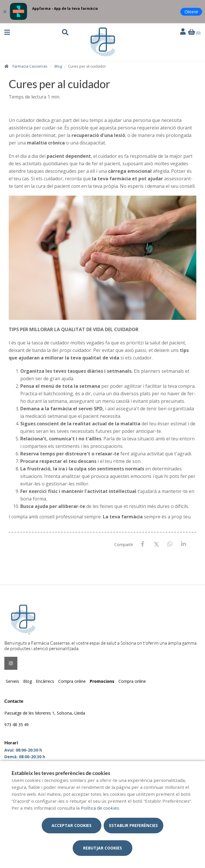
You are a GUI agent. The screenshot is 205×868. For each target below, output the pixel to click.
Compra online (72, 681)
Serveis (12, 681)
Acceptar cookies (72, 825)
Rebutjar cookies (103, 848)
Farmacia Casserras (30, 66)
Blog (58, 66)
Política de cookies (100, 808)
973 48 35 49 (17, 725)
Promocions (102, 681)
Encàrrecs (45, 681)
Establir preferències (133, 825)
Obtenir (191, 12)
